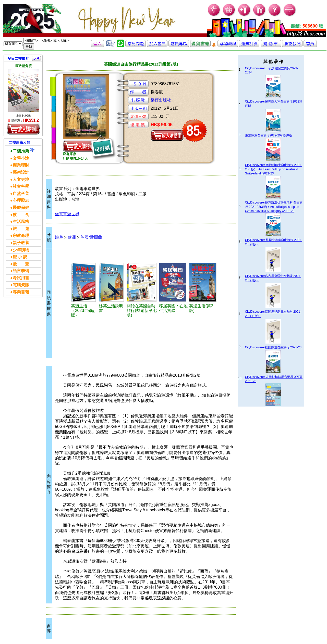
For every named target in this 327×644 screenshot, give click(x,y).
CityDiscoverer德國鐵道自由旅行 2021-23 (273, 347)
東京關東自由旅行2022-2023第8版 (269, 135)
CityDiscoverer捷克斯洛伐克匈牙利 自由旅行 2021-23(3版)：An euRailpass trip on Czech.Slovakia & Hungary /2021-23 (274, 207)
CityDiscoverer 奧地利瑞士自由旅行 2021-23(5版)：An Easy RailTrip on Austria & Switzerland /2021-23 (274, 169)
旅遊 (59, 237)
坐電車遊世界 (67, 214)
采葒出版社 (161, 100)
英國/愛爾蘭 (91, 237)
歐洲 (72, 237)
